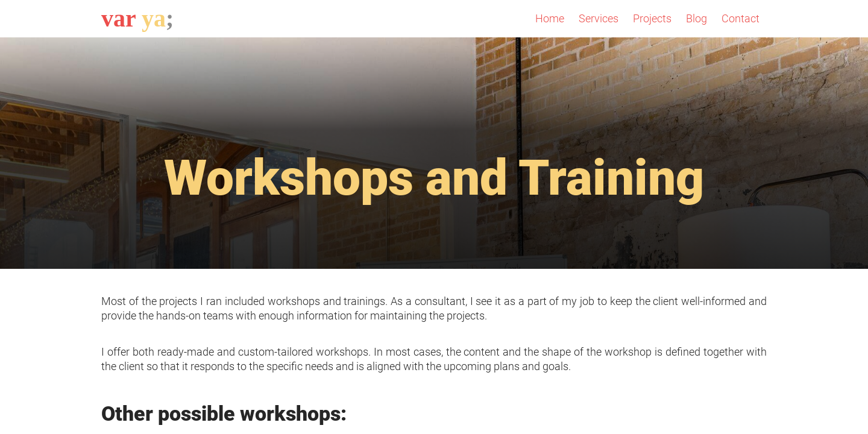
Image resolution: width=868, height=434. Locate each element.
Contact (741, 18)
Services (599, 18)
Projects (652, 18)
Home (550, 18)
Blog (697, 18)
